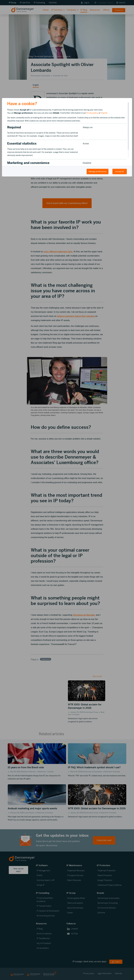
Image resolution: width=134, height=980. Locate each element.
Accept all (120, 172)
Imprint (104, 113)
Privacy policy (92, 113)
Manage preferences (98, 172)
